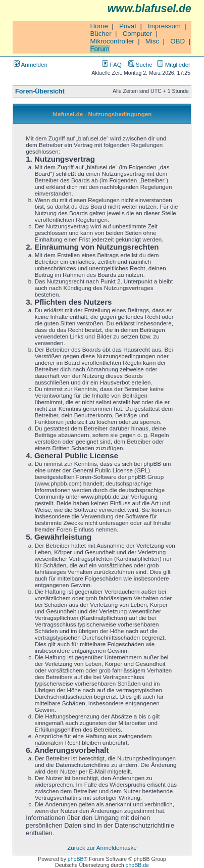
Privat (128, 26)
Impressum (164, 26)
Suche (140, 64)
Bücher (100, 34)
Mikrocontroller (112, 41)
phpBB (76, 859)
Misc (152, 41)
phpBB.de (137, 865)
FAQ (112, 64)
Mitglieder (174, 64)
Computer (138, 34)
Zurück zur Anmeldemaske (102, 848)
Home (99, 26)
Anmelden (31, 64)
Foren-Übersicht (40, 91)
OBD (177, 41)
